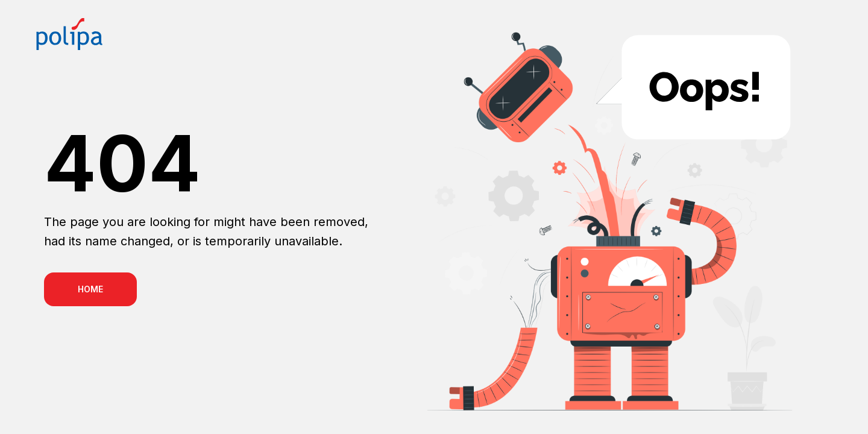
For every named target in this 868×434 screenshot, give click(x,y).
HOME (90, 289)
